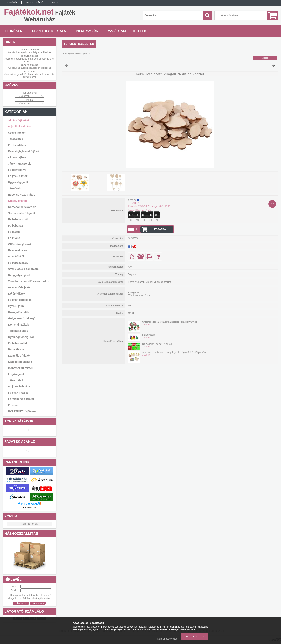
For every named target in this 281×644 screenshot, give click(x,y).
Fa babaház (15, 226)
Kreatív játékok (18, 201)
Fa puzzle (14, 232)
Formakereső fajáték (21, 399)
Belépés (12, 3)
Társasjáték (16, 139)
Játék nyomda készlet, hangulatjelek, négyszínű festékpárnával (175, 352)
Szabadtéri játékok (20, 362)
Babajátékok (16, 349)
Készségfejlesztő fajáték (24, 151)
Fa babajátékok (18, 263)
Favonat (13, 405)
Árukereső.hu (30, 507)
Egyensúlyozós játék (21, 195)
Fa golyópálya (17, 170)
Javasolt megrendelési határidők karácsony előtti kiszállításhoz (30, 60)
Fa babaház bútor (19, 219)
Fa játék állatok (18, 176)
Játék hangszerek (19, 164)
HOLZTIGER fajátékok (22, 411)
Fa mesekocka (17, 250)
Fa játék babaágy (19, 387)
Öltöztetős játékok (20, 244)
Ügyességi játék (18, 182)
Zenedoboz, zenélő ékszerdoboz (29, 281)
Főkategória (68, 53)
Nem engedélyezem (168, 639)
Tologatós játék (18, 331)
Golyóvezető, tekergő (22, 318)
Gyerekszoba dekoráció (23, 269)
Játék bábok (16, 380)
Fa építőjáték (16, 257)
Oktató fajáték (17, 157)
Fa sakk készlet (18, 393)
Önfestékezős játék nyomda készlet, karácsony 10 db (170, 322)
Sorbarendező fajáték (22, 213)
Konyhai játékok (18, 325)
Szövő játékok (17, 133)
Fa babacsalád (18, 343)
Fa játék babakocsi (20, 300)
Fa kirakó (14, 238)
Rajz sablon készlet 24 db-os (157, 344)
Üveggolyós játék (19, 275)
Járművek (14, 188)
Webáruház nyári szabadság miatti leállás (30, 52)
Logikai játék (16, 374)
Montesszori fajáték (21, 368)
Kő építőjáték (17, 294)
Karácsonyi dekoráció (22, 207)
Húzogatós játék (18, 312)
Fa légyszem (149, 335)
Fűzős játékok (17, 145)
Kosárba (160, 229)
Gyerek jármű (17, 306)
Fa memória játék (19, 287)
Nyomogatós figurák (21, 337)
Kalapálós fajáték (19, 356)
